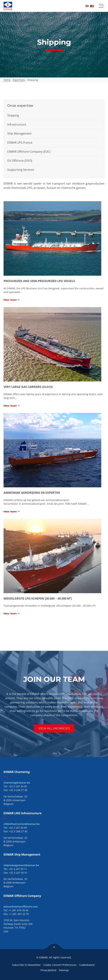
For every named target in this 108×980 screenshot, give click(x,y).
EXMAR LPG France (20, 143)
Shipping (13, 115)
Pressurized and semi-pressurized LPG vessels (39, 281)
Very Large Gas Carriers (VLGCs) (28, 387)
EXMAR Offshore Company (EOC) (29, 152)
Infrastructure (17, 124)
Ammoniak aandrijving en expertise (32, 493)
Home (7, 80)
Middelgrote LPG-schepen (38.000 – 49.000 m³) (38, 598)
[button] (101, 6)
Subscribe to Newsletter (26, 965)
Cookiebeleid (87, 965)
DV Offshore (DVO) (20, 161)
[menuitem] (87, 6)
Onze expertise (20, 105)
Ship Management (19, 133)
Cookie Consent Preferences (60, 965)
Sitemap (64, 970)
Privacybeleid (48, 970)
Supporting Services (21, 170)
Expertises (19, 80)
